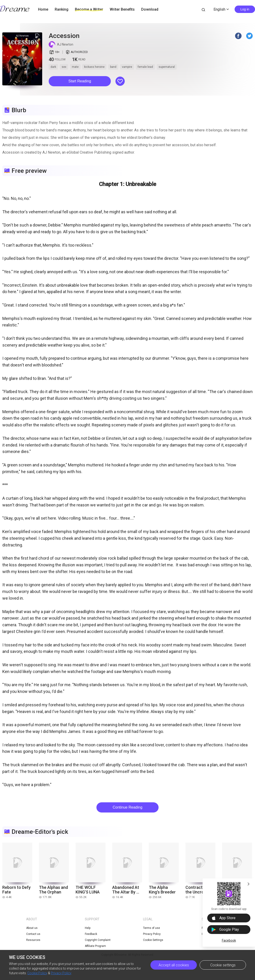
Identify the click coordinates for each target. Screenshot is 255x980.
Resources (33, 940)
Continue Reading (127, 807)
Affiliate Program (95, 946)
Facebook (229, 940)
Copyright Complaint (98, 940)
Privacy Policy (61, 973)
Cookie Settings (153, 940)
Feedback (91, 934)
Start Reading (80, 81)
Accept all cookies (174, 965)
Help (88, 928)
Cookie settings (223, 965)
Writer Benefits (122, 9)
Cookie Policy (37, 973)
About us (32, 928)
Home (43, 9)
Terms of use (151, 928)
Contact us (33, 934)
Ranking (62, 9)
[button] (80, 81)
